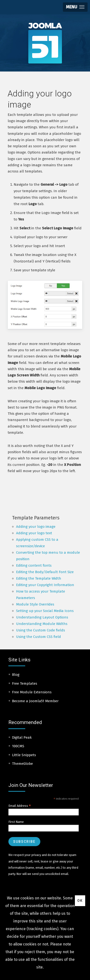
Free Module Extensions (32, 692)
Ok (80, 901)
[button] (75, 7)
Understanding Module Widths (42, 624)
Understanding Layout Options (42, 617)
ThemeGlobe (22, 764)
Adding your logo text (34, 533)
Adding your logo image (36, 527)
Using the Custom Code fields (41, 630)
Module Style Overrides (35, 604)
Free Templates (25, 683)
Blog (16, 675)
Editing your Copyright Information (45, 585)
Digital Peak (22, 737)
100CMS (18, 746)
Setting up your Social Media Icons (45, 611)
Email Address (20, 806)
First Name (16, 822)
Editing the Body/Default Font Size (45, 572)
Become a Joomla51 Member (35, 701)
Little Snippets (24, 755)
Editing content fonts (34, 565)
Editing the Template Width (39, 578)
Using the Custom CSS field (39, 637)
